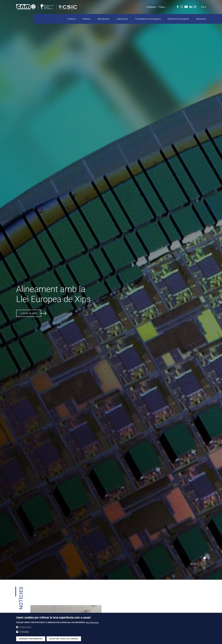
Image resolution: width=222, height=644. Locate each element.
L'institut (71, 19)
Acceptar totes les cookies (64, 639)
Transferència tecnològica (148, 19)
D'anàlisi (24, 632)
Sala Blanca (103, 19)
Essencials (26, 627)
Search (169, 7)
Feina (162, 7)
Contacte (151, 7)
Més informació (92, 622)
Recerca (87, 19)
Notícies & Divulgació (178, 19)
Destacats (201, 19)
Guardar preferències (31, 639)
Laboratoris (122, 19)
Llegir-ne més (29, 313)
